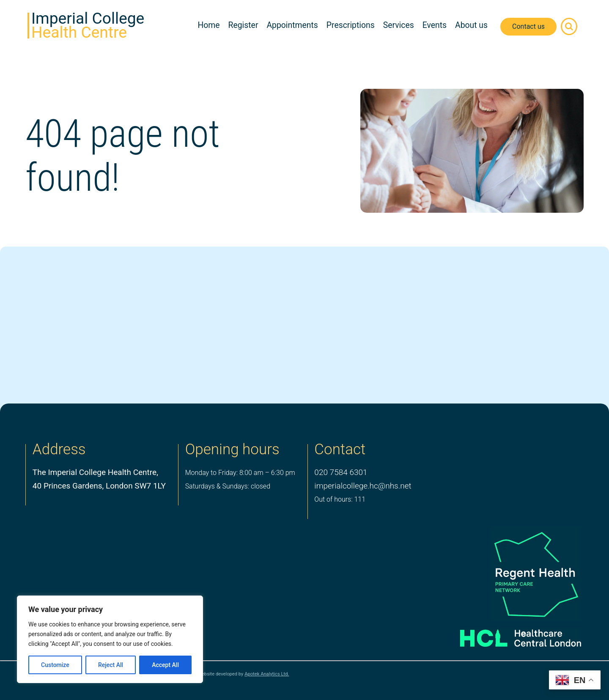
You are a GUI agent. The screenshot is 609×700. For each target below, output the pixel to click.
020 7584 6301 (341, 472)
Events (435, 25)
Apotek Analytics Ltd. (267, 674)
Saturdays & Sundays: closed (228, 486)
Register (243, 25)
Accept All (165, 665)
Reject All (111, 665)
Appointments (292, 25)
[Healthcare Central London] (508, 635)
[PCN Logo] (508, 574)
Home (208, 25)
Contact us (528, 26)
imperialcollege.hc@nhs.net (363, 486)
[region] (110, 639)
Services (399, 25)
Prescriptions (351, 25)
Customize (55, 665)
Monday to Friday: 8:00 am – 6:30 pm (240, 473)
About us (471, 25)
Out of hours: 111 (340, 499)
